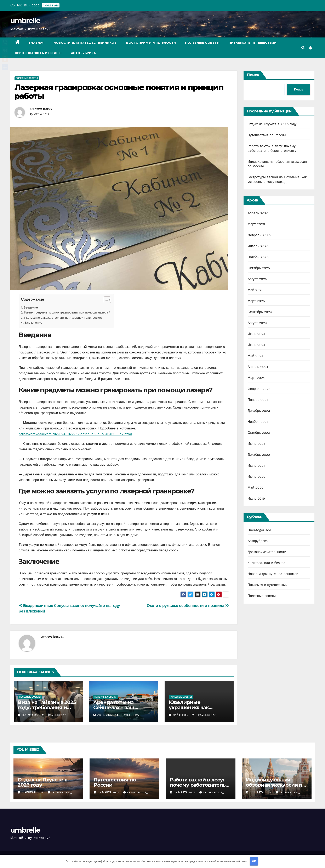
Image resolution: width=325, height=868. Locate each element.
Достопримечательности (151, 43)
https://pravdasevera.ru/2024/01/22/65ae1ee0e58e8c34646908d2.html (75, 434)
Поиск (253, 75)
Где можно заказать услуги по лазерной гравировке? (63, 318)
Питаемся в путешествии (253, 43)
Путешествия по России (267, 135)
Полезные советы (202, 43)
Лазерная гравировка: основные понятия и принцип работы (119, 92)
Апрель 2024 (258, 367)
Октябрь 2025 (259, 268)
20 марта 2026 (261, 792)
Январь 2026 (258, 246)
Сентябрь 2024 (260, 312)
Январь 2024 (258, 400)
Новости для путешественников (85, 43)
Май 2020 (256, 488)
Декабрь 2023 (259, 411)
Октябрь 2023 (259, 433)
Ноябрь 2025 (258, 257)
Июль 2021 (256, 466)
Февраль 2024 (259, 389)
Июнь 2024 (257, 345)
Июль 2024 (257, 334)
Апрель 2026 (258, 213)
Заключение (33, 323)
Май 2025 (256, 290)
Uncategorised (260, 530)
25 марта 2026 (109, 792)
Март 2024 (256, 378)
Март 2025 (256, 301)
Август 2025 (257, 279)
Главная (37, 43)
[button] (303, 48)
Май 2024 (256, 356)
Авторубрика (83, 53)
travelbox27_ (44, 109)
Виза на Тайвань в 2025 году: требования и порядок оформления (47, 707)
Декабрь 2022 (259, 455)
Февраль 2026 (259, 235)
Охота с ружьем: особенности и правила (188, 606)
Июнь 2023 (257, 444)
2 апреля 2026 (33, 792)
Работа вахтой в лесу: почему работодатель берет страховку (198, 785)
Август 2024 (257, 323)
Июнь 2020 (257, 477)
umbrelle (25, 20)
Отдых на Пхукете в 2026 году (272, 124)
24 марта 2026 (185, 792)
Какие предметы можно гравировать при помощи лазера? (67, 312)
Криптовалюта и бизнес (38, 53)
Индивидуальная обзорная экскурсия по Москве (276, 785)
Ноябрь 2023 (258, 422)
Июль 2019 (256, 498)
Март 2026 (256, 224)
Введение (31, 307)
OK (254, 861)
